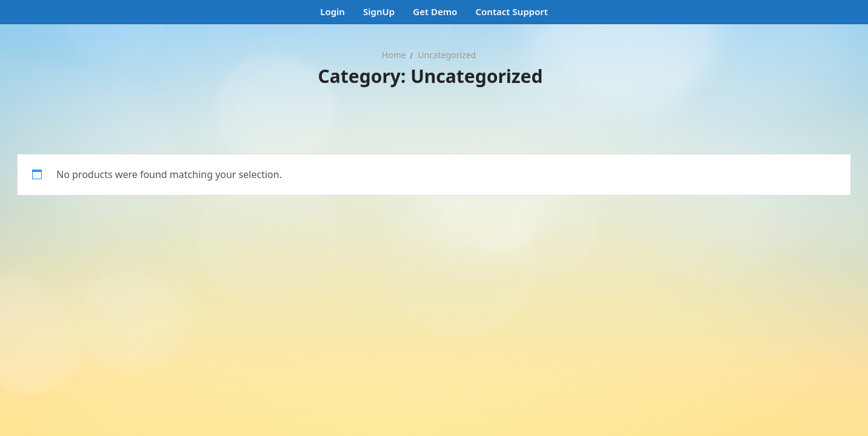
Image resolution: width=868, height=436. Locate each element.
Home (394, 55)
